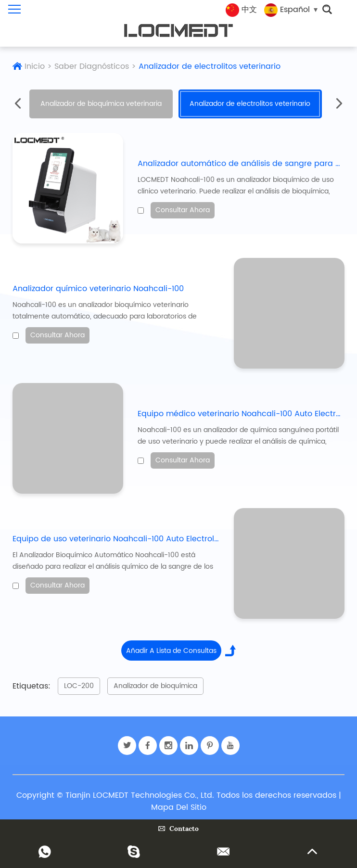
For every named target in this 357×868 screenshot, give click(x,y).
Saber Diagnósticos (92, 66)
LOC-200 (79, 686)
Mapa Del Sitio (179, 807)
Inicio (35, 66)
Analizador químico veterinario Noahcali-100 (98, 289)
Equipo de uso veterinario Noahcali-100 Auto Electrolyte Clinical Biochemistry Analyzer (178, 539)
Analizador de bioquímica (155, 686)
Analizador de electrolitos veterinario (210, 66)
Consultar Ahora (183, 210)
